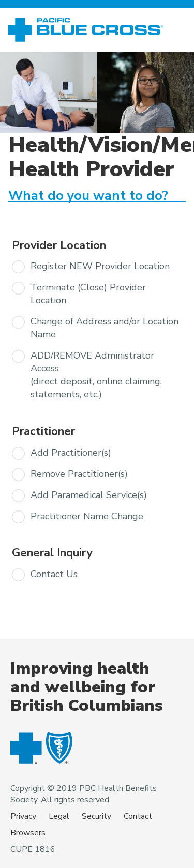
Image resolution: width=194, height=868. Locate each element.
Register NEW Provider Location (100, 266)
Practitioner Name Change (87, 516)
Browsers (28, 833)
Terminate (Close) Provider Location (88, 294)
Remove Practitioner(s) (79, 474)
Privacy (23, 816)
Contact (138, 816)
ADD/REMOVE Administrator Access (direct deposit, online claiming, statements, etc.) (96, 375)
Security (96, 816)
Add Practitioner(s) (71, 453)
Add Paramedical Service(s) (89, 495)
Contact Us (54, 574)
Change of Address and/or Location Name (105, 328)
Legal (59, 816)
